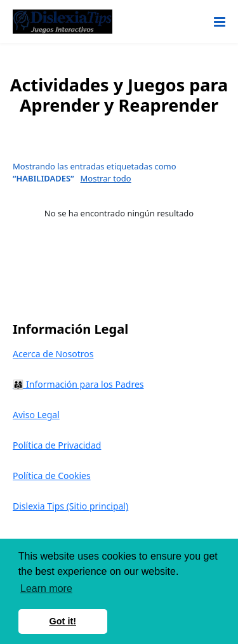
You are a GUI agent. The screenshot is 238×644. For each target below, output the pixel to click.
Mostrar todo (106, 178)
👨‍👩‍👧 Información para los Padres (78, 384)
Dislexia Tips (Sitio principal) (70, 506)
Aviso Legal (36, 415)
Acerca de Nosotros (53, 354)
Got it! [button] (63, 621)
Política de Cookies (52, 476)
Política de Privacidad (57, 445)
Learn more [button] (46, 588)
